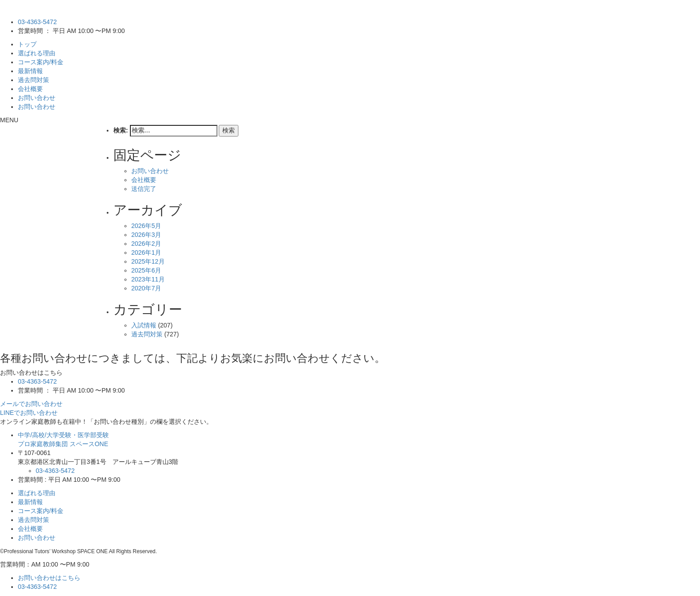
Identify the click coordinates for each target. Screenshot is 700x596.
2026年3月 (146, 235)
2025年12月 (148, 261)
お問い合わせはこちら (49, 578)
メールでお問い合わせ (31, 404)
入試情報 (144, 325)
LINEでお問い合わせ (29, 413)
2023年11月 (148, 279)
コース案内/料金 (41, 62)
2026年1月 (146, 252)
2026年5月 (146, 226)
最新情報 (30, 71)
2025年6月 (146, 270)
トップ (27, 44)
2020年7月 (146, 288)
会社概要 (30, 89)
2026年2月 (146, 244)
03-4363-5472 (37, 22)
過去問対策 (33, 80)
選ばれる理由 (37, 53)
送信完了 (144, 189)
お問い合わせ (37, 98)
